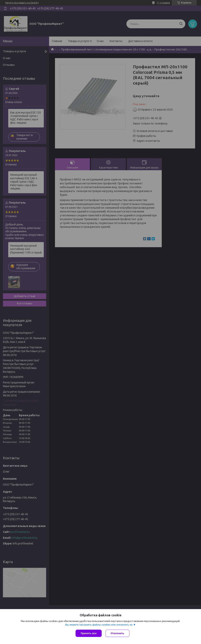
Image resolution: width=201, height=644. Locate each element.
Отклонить (117, 633)
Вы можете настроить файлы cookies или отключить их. (99, 625)
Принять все (89, 633)
